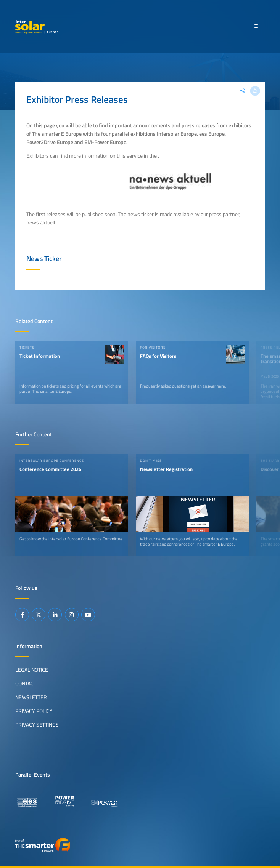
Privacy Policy (34, 711)
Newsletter (31, 697)
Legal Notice (32, 670)
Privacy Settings (37, 725)
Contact (26, 684)
